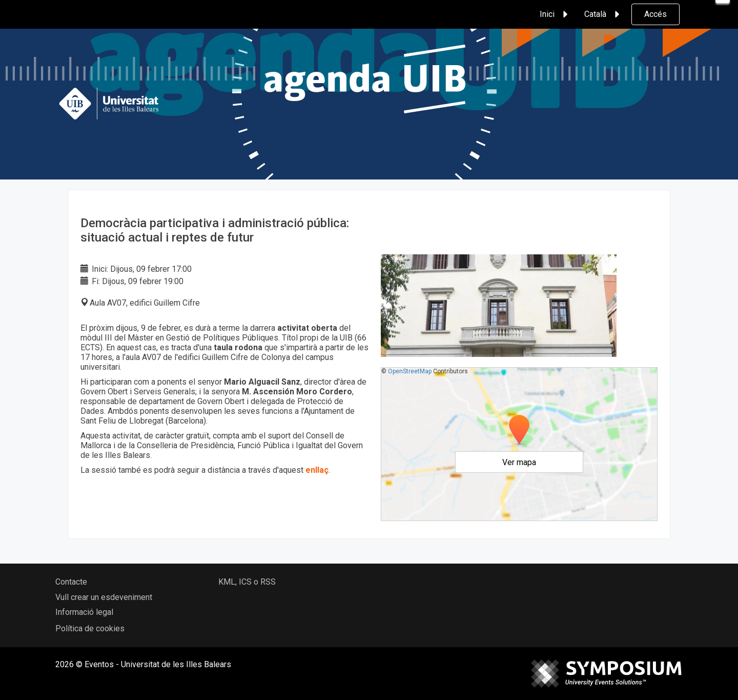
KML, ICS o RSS (247, 582)
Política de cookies (90, 628)
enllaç (317, 470)
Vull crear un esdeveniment (104, 597)
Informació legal (84, 612)
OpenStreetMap (410, 371)
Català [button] (603, 14)
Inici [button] (555, 14)
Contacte (71, 582)
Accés (655, 14)
